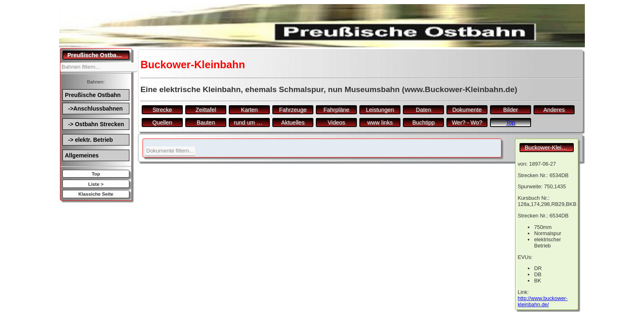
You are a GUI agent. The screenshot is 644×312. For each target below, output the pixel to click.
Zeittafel (206, 110)
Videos (337, 122)
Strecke (162, 110)
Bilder (511, 110)
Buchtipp (423, 122)
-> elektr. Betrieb (89, 140)
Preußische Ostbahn (93, 95)
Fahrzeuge (293, 110)
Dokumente (467, 110)
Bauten (206, 122)
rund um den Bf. (252, 122)
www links (380, 122)
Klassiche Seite (96, 194)
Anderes (554, 110)
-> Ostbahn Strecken (94, 124)
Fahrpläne (336, 110)
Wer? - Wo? (467, 122)
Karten (249, 110)
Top (96, 174)
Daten (423, 110)
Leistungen (380, 110)
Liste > (96, 184)
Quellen (162, 122)
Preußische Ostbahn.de (98, 55)
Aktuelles (293, 122)
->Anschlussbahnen (94, 109)
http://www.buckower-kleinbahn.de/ (543, 301)
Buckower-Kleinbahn (549, 148)
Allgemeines (82, 155)
